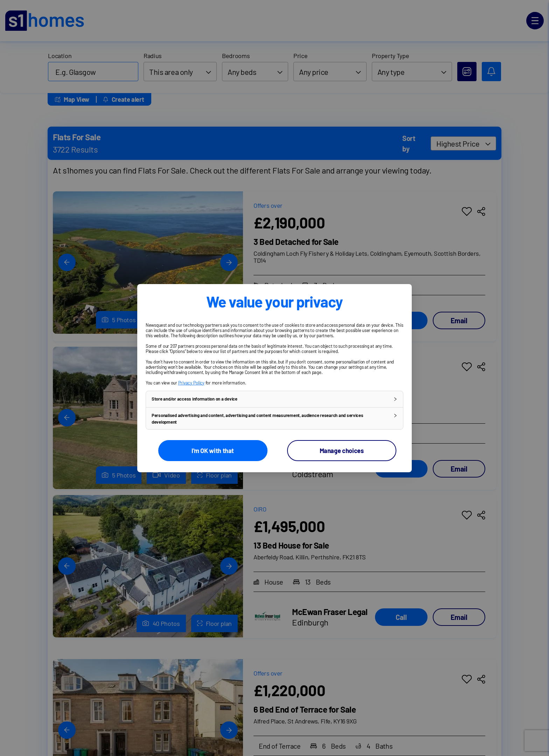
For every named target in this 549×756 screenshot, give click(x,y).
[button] (274, 399)
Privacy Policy (191, 382)
